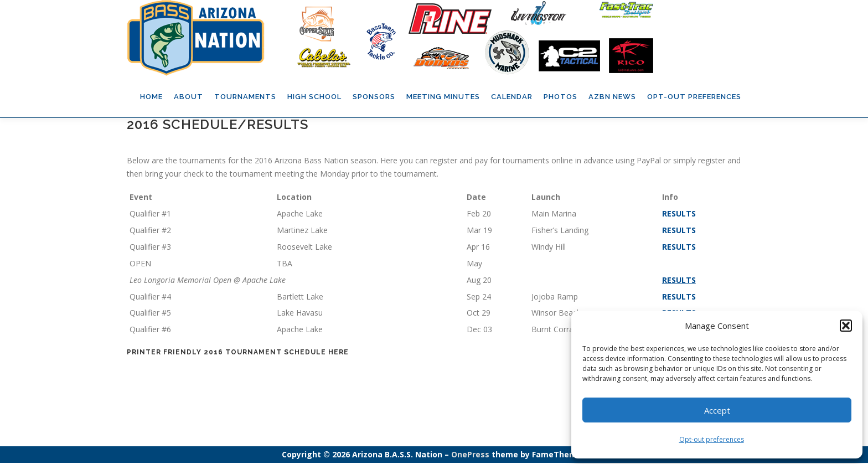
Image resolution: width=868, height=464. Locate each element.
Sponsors (374, 97)
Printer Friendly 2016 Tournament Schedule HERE (238, 353)
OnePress (470, 455)
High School (314, 97)
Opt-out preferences (712, 439)
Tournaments (245, 97)
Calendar (512, 97)
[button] (846, 326)
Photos (560, 97)
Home (151, 97)
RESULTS (679, 215)
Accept (717, 410)
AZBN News (612, 97)
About (188, 97)
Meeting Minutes (443, 97)
